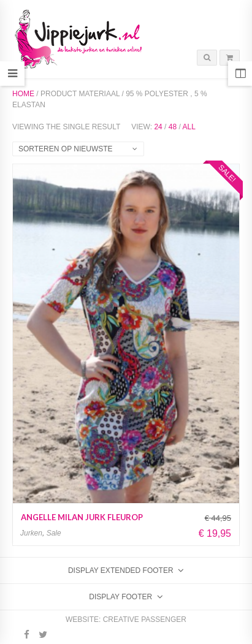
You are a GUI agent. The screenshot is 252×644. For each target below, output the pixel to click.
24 (158, 127)
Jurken (31, 533)
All (189, 127)
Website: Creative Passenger (126, 619)
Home (23, 94)
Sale (54, 533)
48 (173, 127)
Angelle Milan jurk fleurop (82, 517)
